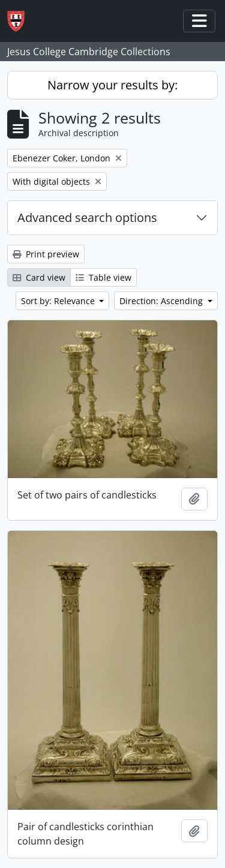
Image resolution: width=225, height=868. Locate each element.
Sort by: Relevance (59, 301)
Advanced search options (87, 217)
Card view (39, 277)
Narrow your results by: (112, 85)
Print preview (46, 254)
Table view (103, 277)
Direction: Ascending (162, 301)
